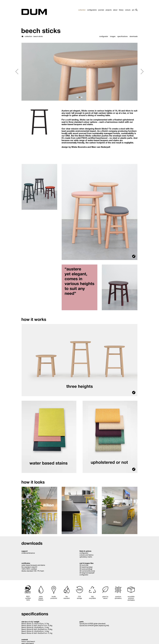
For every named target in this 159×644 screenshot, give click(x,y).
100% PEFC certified (29, 569)
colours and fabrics (86, 555)
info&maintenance (28, 553)
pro (133, 10)
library (121, 10)
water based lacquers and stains (33, 565)
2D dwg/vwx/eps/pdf (87, 573)
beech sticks (38, 36)
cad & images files (86, 563)
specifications (122, 36)
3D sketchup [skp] (86, 567)
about (115, 10)
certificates (26, 563)
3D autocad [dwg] (86, 569)
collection (82, 10)
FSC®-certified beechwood (94, 138)
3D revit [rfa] (84, 565)
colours (128, 10)
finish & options (85, 551)
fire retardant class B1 (29, 567)
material (25, 640)
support (25, 551)
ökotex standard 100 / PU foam (33, 571)
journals (101, 10)
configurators (92, 10)
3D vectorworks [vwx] (87, 571)
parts (82, 622)
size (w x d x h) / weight (30, 622)
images (113, 36)
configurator (104, 36)
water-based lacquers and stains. (77, 124)
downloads (134, 36)
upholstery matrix (86, 557)
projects (109, 10)
